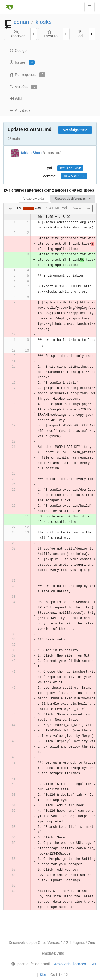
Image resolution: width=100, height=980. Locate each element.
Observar (17, 34)
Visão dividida (34, 199)
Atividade (20, 110)
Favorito (51, 34)
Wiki (15, 99)
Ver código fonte (75, 130)
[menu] (29, 964)
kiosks (44, 22)
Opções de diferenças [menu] (73, 199)
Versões (23, 87)
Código (18, 51)
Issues (22, 63)
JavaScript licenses (70, 964)
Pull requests (27, 75)
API (93, 964)
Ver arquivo (82, 208)
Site (43, 975)
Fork (80, 34)
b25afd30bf (70, 168)
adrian (21, 22)
